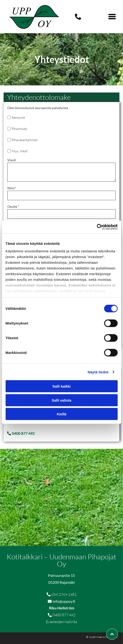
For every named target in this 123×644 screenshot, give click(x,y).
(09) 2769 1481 (64, 594)
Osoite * (13, 206)
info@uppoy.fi (64, 601)
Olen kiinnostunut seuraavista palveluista (38, 108)
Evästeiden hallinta (61, 622)
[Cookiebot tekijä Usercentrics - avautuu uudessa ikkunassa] (97, 227)
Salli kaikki (61, 386)
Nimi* (12, 188)
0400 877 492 (64, 615)
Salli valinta (61, 400)
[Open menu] (112, 17)
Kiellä (61, 414)
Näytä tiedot (98, 372)
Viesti (12, 160)
